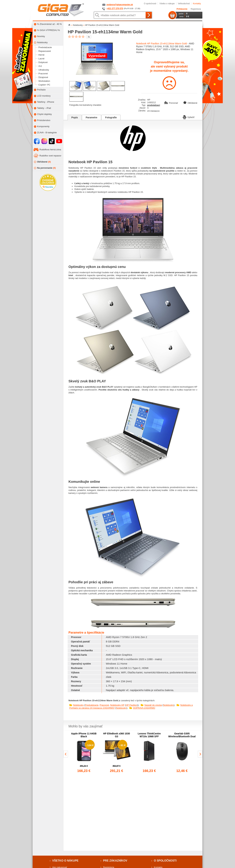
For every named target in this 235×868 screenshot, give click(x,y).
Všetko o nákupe (167, 4)
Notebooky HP (117, 705)
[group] (84, 753)
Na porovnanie (45, 168)
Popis (75, 117)
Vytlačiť (189, 117)
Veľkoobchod (184, 4)
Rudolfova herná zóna (50, 150)
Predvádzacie (92, 705)
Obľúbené (42, 162)
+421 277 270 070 (115, 8)
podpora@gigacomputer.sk (120, 5)
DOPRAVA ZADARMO (144, 708)
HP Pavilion (131, 705)
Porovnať (171, 103)
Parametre (92, 117)
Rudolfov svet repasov (50, 156)
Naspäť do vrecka (153, 705)
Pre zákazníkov (115, 861)
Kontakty (197, 4)
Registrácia (196, 9)
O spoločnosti (150, 4)
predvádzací (154, 105)
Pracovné (104, 705)
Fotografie (111, 117)
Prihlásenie (182, 9)
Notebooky (78, 705)
